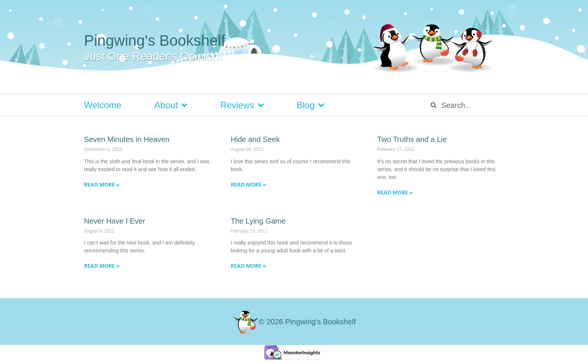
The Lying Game (258, 221)
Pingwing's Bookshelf (155, 40)
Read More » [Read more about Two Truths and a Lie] (395, 192)
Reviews (242, 105)
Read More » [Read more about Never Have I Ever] (102, 266)
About (171, 105)
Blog (310, 105)
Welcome (103, 105)
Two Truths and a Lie (412, 139)
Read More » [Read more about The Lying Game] (248, 266)
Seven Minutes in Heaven (127, 139)
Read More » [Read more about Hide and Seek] (248, 184)
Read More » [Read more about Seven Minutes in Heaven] (102, 184)
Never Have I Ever (115, 221)
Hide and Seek (255, 139)
